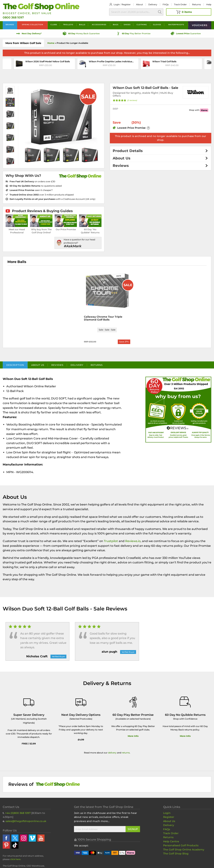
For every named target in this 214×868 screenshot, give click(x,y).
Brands (10, 25)
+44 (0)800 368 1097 (18, 813)
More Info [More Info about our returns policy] (185, 737)
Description (15, 365)
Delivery (153, 4)
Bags (116, 25)
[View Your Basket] (189, 12)
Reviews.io (133, 541)
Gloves (157, 25)
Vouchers (200, 25)
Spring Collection (32, 25)
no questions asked (36, 186)
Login (117, 4)
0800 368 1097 (13, 17)
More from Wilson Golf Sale (23, 43)
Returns (196, 4)
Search (160, 12)
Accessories (99, 25)
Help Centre (171, 842)
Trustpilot (111, 541)
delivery (112, 753)
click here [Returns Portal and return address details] (15, 860)
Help (209, 4)
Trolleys (68, 25)
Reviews (121, 166)
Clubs (54, 25)
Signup (133, 829)
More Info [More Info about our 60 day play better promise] (133, 737)
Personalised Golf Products (181, 846)
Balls (82, 25)
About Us (122, 158)
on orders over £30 (32, 181)
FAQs (166, 4)
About (139, 4)
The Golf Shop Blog (176, 854)
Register (126, 4)
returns (126, 753)
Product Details (128, 151)
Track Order (180, 4)
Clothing (142, 25)
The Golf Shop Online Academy (184, 850)
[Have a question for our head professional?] (78, 243)
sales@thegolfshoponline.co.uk (26, 821)
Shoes (127, 25)
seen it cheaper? (31, 190)
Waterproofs (176, 25)
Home (51, 43)
